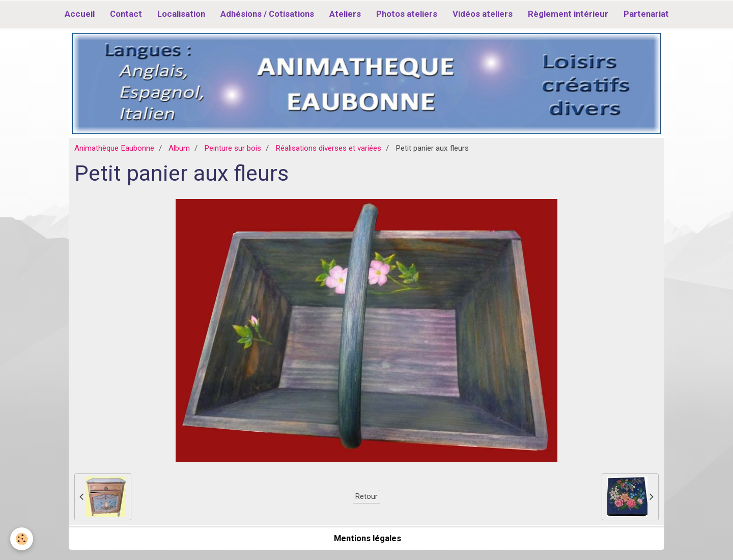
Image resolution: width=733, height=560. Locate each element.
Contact (126, 14)
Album (179, 148)
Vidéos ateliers (483, 14)
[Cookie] (22, 539)
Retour (366, 496)
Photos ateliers (407, 14)
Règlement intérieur (568, 14)
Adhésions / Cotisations (267, 14)
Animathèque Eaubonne (114, 148)
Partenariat (646, 14)
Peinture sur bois (233, 148)
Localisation (181, 14)
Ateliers (345, 14)
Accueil (80, 14)
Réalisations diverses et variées (328, 148)
